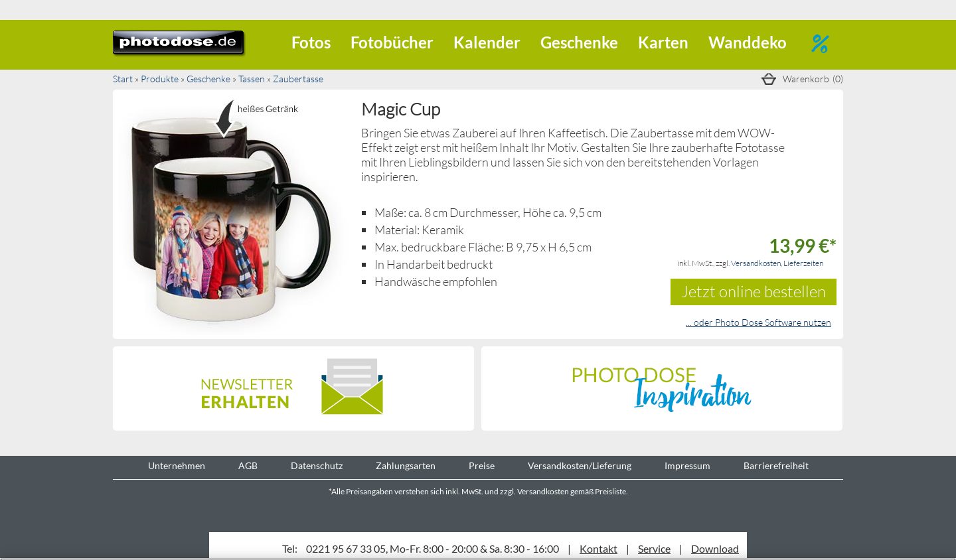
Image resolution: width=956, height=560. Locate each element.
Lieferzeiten (803, 263)
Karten (663, 42)
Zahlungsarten (406, 466)
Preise (482, 466)
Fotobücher (392, 42)
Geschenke (579, 42)
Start (123, 79)
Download (715, 548)
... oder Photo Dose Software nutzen (758, 322)
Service (654, 548)
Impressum (687, 466)
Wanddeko (748, 42)
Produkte (160, 79)
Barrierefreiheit (776, 466)
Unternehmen (177, 466)
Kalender (487, 42)
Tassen (252, 79)
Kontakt (598, 548)
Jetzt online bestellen (754, 291)
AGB (248, 466)
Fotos (311, 42)
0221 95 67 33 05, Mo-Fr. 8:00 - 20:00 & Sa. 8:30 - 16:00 (433, 548)
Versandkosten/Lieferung (580, 466)
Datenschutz (317, 466)
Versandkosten (756, 263)
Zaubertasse (298, 79)
